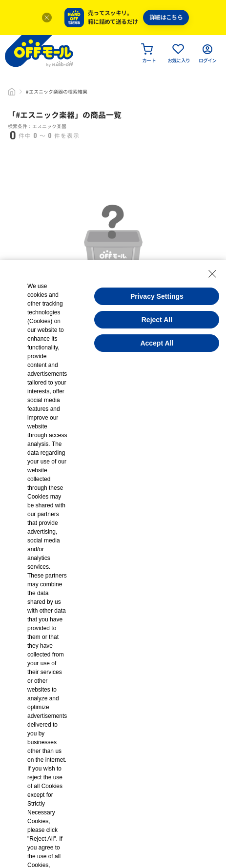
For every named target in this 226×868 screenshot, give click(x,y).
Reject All (157, 320)
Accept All (157, 343)
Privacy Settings (157, 296)
